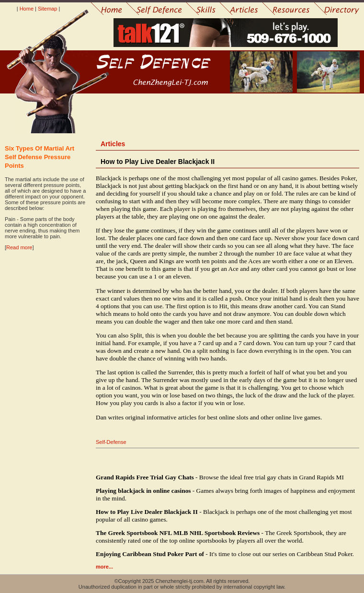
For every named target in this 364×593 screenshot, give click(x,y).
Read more (19, 247)
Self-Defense (111, 442)
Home (27, 9)
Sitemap (47, 9)
